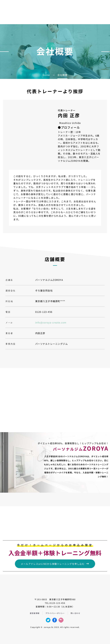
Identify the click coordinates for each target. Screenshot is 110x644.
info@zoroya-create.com (51, 322)
